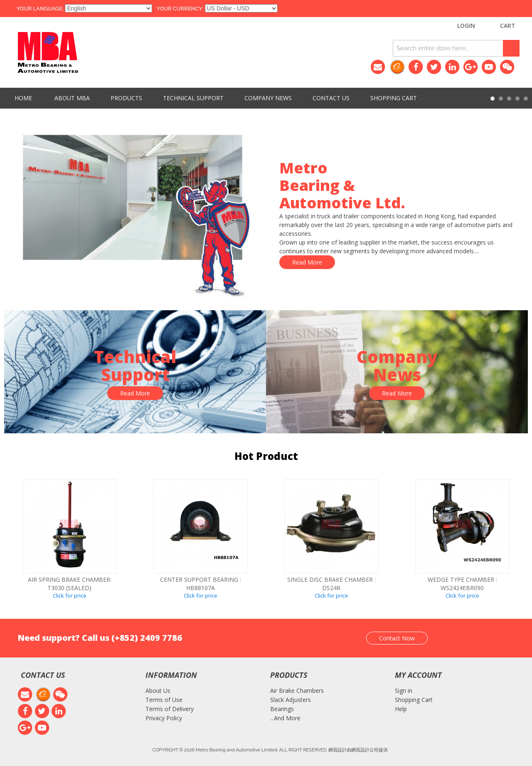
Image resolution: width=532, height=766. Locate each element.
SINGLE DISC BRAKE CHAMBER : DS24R (331, 584)
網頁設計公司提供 (369, 750)
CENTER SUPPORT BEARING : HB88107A (201, 584)
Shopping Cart (414, 700)
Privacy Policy (164, 718)
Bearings (282, 709)
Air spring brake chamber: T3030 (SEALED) (70, 584)
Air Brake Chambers (297, 691)
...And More (285, 718)
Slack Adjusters (291, 700)
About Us (158, 691)
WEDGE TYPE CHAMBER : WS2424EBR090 (462, 584)
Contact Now (397, 638)
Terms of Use (164, 700)
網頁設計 (337, 750)
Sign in (404, 691)
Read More (307, 262)
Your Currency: (180, 9)
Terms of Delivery (170, 709)
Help (401, 709)
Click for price (70, 596)
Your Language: (40, 9)
